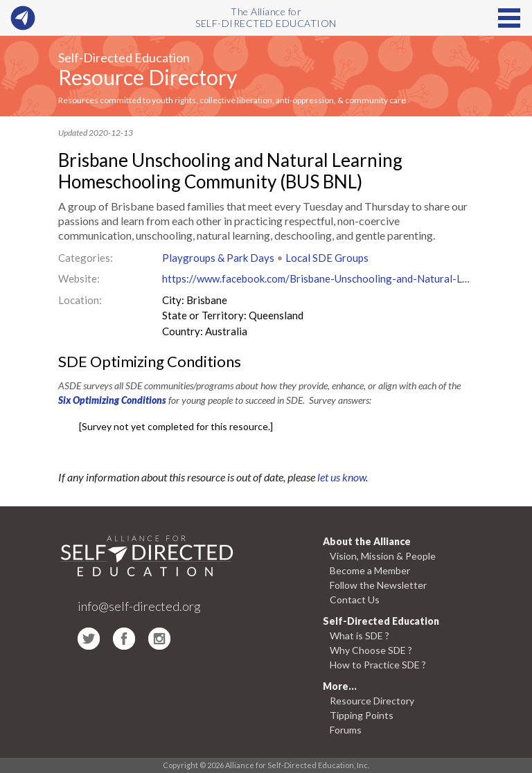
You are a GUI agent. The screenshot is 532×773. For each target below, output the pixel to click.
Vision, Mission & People (383, 556)
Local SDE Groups (327, 258)
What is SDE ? (360, 636)
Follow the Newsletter (378, 585)
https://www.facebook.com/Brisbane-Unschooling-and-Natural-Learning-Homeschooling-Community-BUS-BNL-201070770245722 (318, 278)
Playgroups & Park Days (218, 258)
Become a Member (370, 570)
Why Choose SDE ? (371, 650)
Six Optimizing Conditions (112, 400)
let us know (342, 477)
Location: (80, 300)
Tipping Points (362, 715)
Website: (79, 278)
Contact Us (355, 599)
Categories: (86, 258)
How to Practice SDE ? (378, 665)
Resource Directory (148, 77)
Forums (346, 730)
